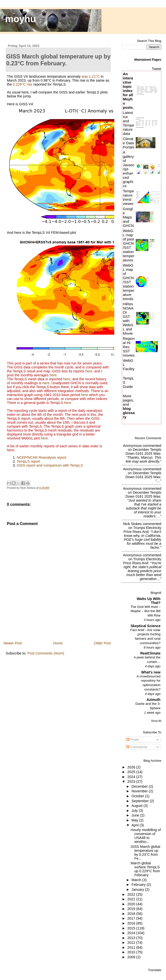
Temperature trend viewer (128, 197)
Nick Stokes (132, 524)
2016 (132, 923)
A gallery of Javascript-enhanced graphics (129, 169)
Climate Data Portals (129, 143)
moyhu (21, 19)
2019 (132, 909)
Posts (133, 740)
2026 (132, 767)
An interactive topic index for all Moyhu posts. (128, 91)
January (138, 889)
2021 (132, 899)
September (141, 801)
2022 (132, 894)
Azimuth (154, 700)
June (136, 815)
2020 (132, 904)
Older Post (102, 643)
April (136, 825)
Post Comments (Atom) (46, 653)
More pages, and (129, 406)
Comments (137, 747)
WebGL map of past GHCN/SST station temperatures (129, 245)
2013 (132, 938)
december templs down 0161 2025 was (143, 452)
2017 (132, 918)
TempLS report (28, 461)
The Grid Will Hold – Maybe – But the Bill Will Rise (146, 611)
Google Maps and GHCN (128, 217)
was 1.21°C (91, 76)
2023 (132, 781)
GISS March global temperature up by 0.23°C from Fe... (145, 853)
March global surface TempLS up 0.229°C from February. (145, 869)
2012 (132, 943)
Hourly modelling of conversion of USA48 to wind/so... (146, 836)
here (89, 371)
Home (58, 643)
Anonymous (132, 446)
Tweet (156, 69)
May (135, 820)
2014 (132, 933)
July (135, 811)
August (138, 806)
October (138, 796)
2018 (132, 914)
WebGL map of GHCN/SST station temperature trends (129, 282)
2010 (132, 952)
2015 (132, 928)
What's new (151, 672)
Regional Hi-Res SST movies (129, 347)
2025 (132, 772)
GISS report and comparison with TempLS (50, 465)
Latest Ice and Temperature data (128, 123)
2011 (132, 947)
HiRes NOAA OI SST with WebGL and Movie (128, 319)
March (137, 880)
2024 (132, 777)
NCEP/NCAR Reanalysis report (41, 457)
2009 (132, 957)
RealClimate (150, 653)
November (140, 791)
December (140, 786)
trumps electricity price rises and (142, 530)
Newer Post (13, 643)
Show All (156, 721)
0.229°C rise (23, 84)
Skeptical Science (145, 626)
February (139, 885)
